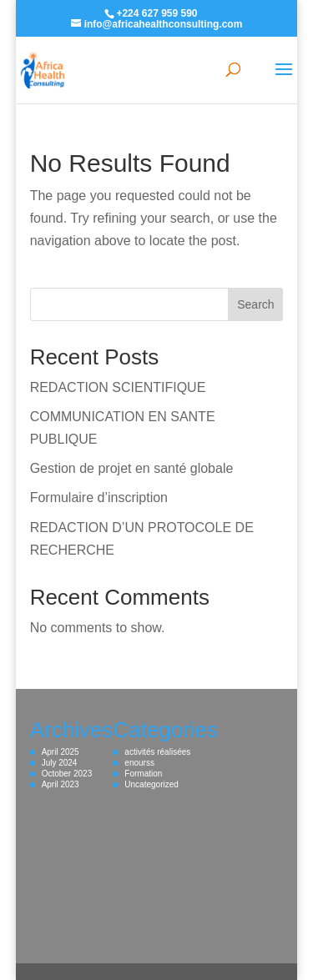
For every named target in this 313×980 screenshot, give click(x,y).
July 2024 (60, 763)
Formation (143, 774)
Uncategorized (151, 784)
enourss (139, 763)
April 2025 (61, 752)
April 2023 (61, 784)
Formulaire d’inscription (99, 498)
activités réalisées (157, 752)
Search (255, 304)
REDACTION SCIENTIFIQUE (118, 387)
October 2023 (67, 774)
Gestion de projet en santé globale (132, 468)
